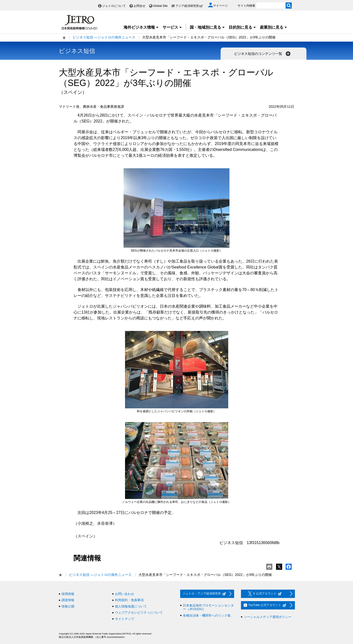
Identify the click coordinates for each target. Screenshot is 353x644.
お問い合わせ (125, 594)
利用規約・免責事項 (129, 600)
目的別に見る (242, 27)
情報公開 (68, 606)
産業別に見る (274, 27)
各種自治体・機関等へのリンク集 (207, 615)
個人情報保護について (131, 606)
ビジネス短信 (77, 51)
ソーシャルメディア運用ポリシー (268, 617)
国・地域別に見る (207, 27)
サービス (172, 27)
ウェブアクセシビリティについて (139, 613)
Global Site (160, 6)
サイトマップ (125, 619)
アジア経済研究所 (189, 6)
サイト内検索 (246, 6)
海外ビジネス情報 (141, 27)
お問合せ (139, 6)
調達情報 (68, 600)
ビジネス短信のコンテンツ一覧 (263, 54)
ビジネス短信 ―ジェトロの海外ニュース (104, 37)
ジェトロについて (114, 6)
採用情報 (68, 594)
